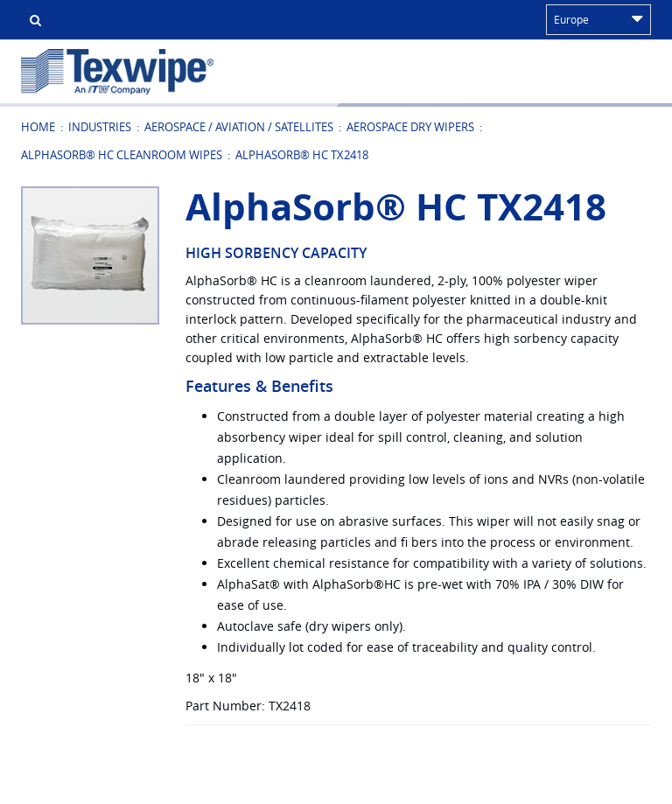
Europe (598, 19)
